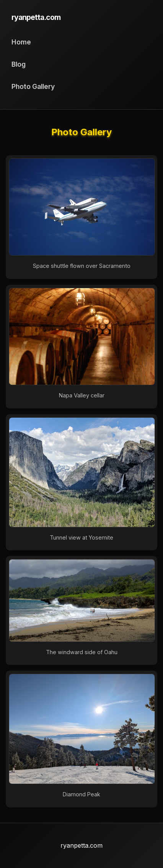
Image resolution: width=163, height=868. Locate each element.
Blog (19, 64)
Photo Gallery (33, 86)
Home (21, 42)
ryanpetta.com (36, 17)
